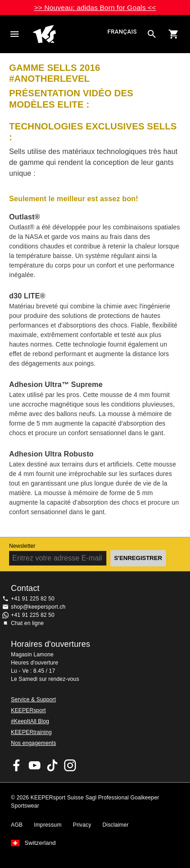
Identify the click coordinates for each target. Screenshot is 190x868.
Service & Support (33, 699)
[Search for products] (152, 34)
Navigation (15, 34)
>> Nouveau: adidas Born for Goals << (95, 7)
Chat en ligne (27, 623)
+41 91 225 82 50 (33, 599)
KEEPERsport (28, 710)
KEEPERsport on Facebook (17, 765)
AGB (17, 825)
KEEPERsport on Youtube (35, 765)
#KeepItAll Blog (30, 721)
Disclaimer (116, 825)
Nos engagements (33, 743)
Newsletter (22, 546)
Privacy (82, 825)
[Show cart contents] (174, 34)
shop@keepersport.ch (38, 607)
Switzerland (40, 843)
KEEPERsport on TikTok (52, 765)
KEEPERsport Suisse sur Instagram (70, 765)
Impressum (48, 825)
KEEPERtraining (31, 732)
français (122, 32)
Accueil (69, 34)
